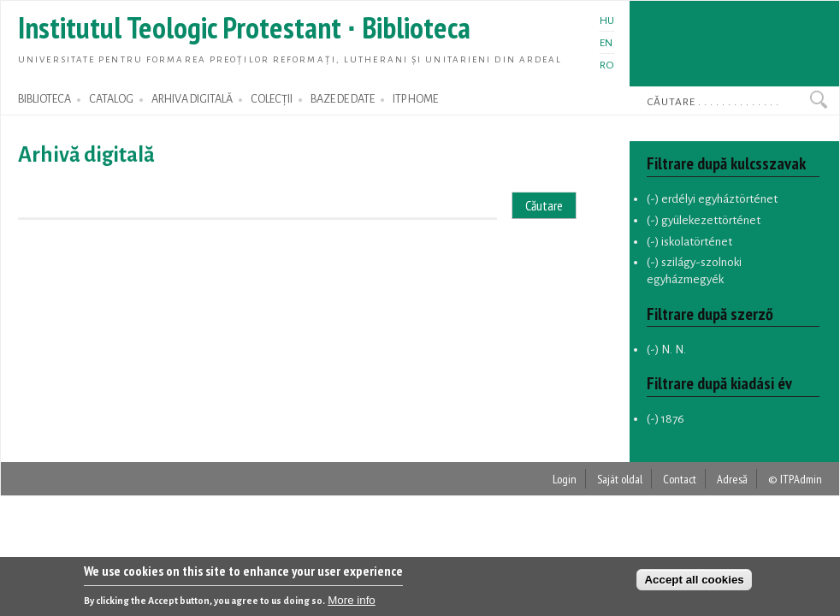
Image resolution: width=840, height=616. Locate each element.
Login (565, 479)
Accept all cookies (694, 582)
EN (606, 43)
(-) (654, 199)
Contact (680, 479)
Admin (808, 479)
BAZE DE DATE (343, 99)
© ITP (781, 479)
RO (607, 65)
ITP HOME (415, 99)
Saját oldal (620, 479)
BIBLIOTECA (44, 99)
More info (352, 603)
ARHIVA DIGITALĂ (192, 99)
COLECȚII (272, 99)
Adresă (732, 479)
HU (607, 21)
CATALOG (111, 99)
